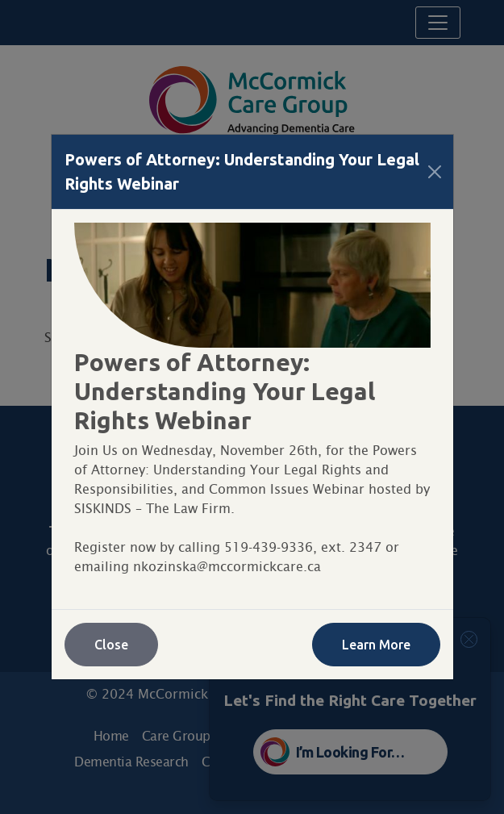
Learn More (376, 645)
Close (111, 645)
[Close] (435, 172)
